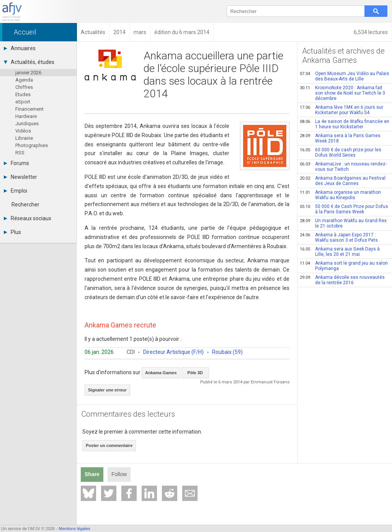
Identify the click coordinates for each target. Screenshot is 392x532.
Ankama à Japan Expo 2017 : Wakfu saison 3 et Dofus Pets (339, 237)
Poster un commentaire (109, 445)
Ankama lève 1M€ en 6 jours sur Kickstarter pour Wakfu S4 (341, 110)
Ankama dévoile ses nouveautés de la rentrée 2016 (342, 280)
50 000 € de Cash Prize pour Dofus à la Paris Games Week (344, 209)
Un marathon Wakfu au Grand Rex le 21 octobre (343, 223)
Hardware (26, 116)
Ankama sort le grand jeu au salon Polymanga (344, 266)
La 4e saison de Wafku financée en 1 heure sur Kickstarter (345, 124)
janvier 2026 (28, 73)
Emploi (16, 191)
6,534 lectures (371, 32)
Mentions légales (74, 529)
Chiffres (24, 87)
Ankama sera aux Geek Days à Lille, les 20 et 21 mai (340, 252)
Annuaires (20, 48)
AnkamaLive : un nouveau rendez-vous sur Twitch (343, 167)
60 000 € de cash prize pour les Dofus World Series (341, 152)
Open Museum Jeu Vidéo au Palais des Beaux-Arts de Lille (345, 76)
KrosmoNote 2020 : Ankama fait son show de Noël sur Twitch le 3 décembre (342, 93)
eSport (23, 102)
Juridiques (27, 124)
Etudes (23, 94)
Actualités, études (29, 62)
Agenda (24, 80)
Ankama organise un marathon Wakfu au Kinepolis (340, 195)
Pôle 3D (195, 373)
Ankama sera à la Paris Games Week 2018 (340, 138)
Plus (12, 232)
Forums (16, 163)
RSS (20, 153)
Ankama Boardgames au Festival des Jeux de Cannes (343, 181)
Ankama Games (161, 373)
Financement (29, 109)
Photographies (32, 145)
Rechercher (25, 205)
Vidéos (23, 131)
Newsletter (20, 177)
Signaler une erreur (107, 390)
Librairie (24, 138)
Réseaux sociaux (28, 218)
